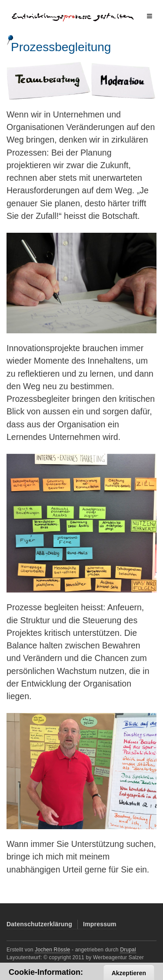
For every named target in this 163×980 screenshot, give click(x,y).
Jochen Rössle (52, 950)
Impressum (100, 924)
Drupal (128, 950)
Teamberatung (48, 75)
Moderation (123, 75)
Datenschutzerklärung (39, 924)
